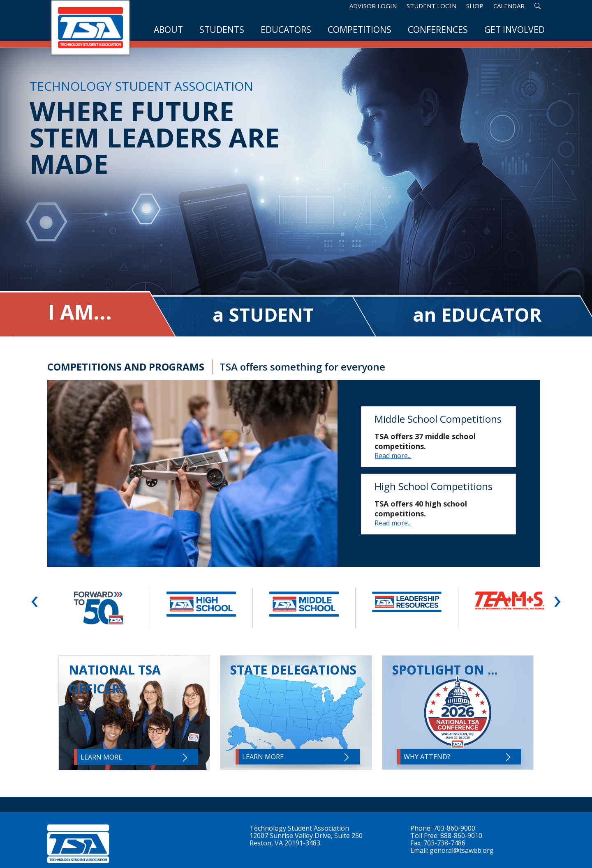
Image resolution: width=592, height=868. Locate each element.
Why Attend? (458, 757)
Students (222, 30)
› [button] (557, 599)
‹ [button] (35, 599)
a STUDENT (263, 315)
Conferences (438, 30)
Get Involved (515, 30)
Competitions (360, 30)
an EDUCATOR (477, 315)
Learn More (135, 757)
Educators (286, 30)
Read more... (393, 456)
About (168, 30)
